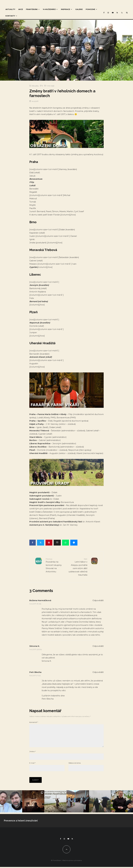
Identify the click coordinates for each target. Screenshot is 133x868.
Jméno (32, 756)
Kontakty (10, 16)
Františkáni (32, 9)
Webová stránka (75, 767)
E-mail (32, 767)
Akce (21, 9)
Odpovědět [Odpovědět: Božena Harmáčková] (98, 600)
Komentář (34, 722)
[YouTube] (113, 13)
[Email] (57, 543)
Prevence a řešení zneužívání (21, 825)
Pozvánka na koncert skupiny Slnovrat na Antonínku (55, 565)
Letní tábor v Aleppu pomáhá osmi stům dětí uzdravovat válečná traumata (78, 567)
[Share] (33, 543)
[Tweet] (41, 543)
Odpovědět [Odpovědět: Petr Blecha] (98, 672)
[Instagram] (108, 13)
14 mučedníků (49, 9)
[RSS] (117, 13)
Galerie (79, 9)
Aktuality (10, 9)
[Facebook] (104, 13)
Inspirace (65, 9)
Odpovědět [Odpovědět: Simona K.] (98, 646)
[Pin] (49, 543)
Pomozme (90, 9)
